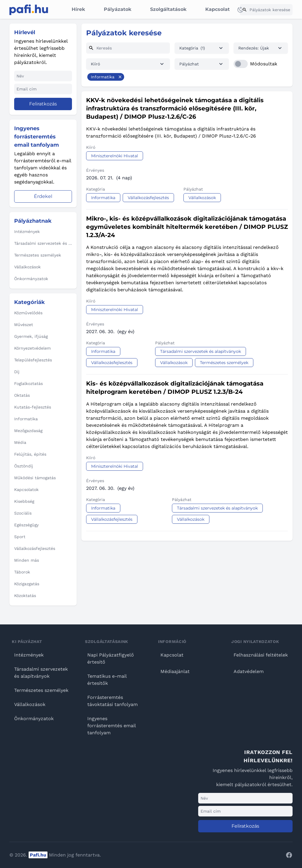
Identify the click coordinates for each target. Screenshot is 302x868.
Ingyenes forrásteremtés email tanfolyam (111, 726)
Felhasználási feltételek (261, 655)
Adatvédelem (249, 671)
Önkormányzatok (34, 719)
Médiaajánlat (175, 671)
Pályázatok (118, 9)
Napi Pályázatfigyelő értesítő (111, 658)
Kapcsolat (218, 9)
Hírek (78, 9)
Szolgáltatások (168, 9)
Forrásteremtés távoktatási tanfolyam (113, 701)
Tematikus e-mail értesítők (107, 680)
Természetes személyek (41, 690)
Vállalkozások (30, 704)
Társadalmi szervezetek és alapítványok (41, 673)
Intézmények (29, 655)
